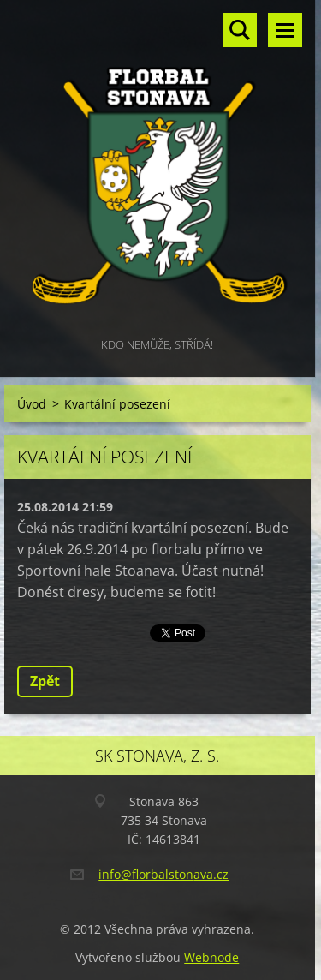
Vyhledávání (240, 30)
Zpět (45, 681)
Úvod (32, 404)
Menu (285, 30)
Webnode (211, 957)
